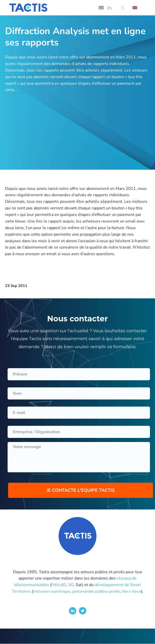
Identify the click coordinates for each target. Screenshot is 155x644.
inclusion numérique (52, 591)
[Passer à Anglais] (135, 7)
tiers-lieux (132, 591)
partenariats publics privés (96, 591)
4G (63, 585)
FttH (55, 585)
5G (71, 585)
